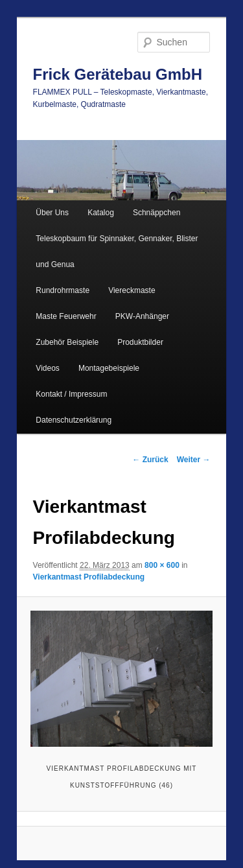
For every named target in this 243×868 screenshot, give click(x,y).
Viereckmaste (132, 290)
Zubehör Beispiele (67, 342)
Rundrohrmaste (63, 290)
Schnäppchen (156, 213)
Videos (47, 368)
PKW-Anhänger (142, 316)
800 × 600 (162, 565)
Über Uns (52, 213)
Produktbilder (140, 342)
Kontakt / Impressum (71, 394)
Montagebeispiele (109, 368)
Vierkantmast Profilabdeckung (89, 577)
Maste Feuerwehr (66, 316)
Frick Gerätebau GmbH (118, 74)
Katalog (101, 213)
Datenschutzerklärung (74, 420)
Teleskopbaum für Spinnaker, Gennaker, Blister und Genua (117, 252)
